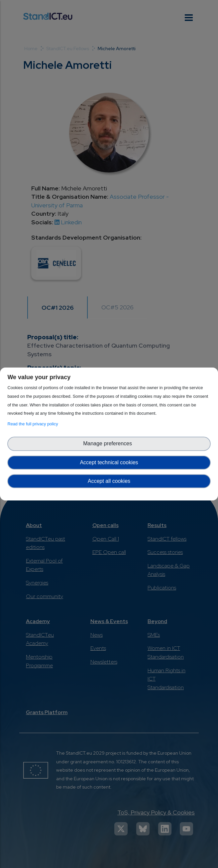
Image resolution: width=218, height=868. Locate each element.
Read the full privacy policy (34, 424)
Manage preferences (109, 443)
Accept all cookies (109, 481)
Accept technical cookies (109, 462)
